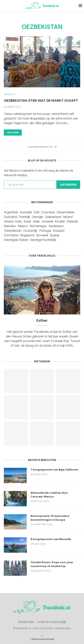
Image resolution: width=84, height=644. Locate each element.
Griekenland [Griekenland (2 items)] (53, 217)
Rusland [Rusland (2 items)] (59, 231)
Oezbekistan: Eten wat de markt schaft (41, 101)
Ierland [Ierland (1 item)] (68, 217)
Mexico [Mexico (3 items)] (23, 226)
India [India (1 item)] (19, 221)
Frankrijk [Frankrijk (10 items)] (25, 217)
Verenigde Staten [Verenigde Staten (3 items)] (16, 240)
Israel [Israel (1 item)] (27, 221)
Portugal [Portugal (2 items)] (45, 231)
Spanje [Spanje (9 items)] (55, 235)
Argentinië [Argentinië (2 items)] (11, 212)
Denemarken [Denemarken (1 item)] (65, 212)
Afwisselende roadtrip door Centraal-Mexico (49, 495)
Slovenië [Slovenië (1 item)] (42, 235)
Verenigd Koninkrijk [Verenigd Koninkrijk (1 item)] (43, 240)
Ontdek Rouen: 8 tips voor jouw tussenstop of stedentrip (52, 564)
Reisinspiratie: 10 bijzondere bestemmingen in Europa (50, 518)
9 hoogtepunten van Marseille (51, 539)
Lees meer (13, 133)
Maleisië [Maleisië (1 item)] (72, 221)
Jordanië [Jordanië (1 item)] (47, 221)
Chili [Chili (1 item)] (36, 212)
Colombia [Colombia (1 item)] (48, 212)
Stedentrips (26, 622)
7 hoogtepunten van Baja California (54, 470)
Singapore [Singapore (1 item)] (27, 235)
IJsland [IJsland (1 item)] (9, 221)
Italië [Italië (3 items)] (36, 221)
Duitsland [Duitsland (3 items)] (10, 217)
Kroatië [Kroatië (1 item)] (60, 221)
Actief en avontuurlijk (52, 622)
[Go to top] (42, 639)
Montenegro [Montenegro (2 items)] (38, 226)
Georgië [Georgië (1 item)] (37, 217)
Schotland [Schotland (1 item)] (11, 235)
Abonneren (68, 185)
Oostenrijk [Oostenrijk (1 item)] (30, 231)
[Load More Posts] (42, 147)
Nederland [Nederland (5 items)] (56, 226)
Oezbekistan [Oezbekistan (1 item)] (13, 231)
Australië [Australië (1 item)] (26, 212)
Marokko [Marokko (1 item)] (10, 226)
